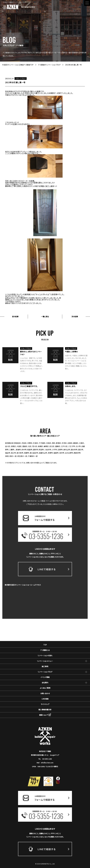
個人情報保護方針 (45, 710)
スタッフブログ (21, 79)
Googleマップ (54, 755)
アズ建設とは (45, 650)
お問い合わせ (45, 693)
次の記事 (75, 317)
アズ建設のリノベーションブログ (49, 65)
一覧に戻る (45, 317)
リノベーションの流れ (45, 656)
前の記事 (15, 317)
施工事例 (45, 666)
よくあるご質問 (45, 688)
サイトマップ (45, 704)
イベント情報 (45, 677)
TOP (45, 645)
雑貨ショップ (45, 715)
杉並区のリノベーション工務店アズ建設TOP (18, 65)
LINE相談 (45, 699)
